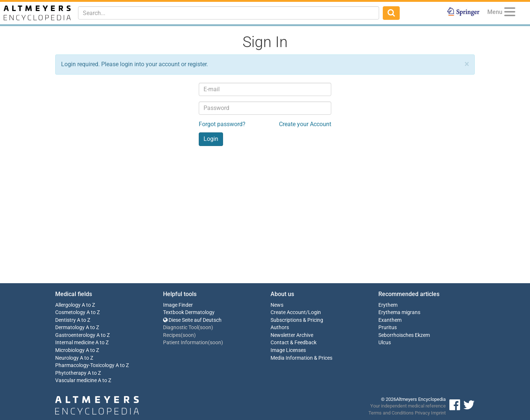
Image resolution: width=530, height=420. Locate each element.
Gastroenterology (75, 335)
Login (315, 312)
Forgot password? (222, 124)
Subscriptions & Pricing (297, 320)
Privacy (422, 413)
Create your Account (305, 124)
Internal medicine (75, 343)
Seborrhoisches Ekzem (404, 335)
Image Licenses (288, 350)
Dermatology (70, 328)
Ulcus (385, 343)
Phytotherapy (71, 373)
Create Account (288, 312)
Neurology (67, 358)
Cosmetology (70, 312)
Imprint (438, 413)
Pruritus (388, 328)
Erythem (388, 305)
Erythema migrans (399, 312)
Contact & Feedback (294, 343)
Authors (280, 328)
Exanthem (390, 320)
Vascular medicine (76, 380)
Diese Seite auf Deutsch (192, 320)
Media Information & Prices (301, 358)
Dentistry (66, 320)
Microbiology (70, 350)
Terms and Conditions (391, 413)
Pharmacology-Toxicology (85, 365)
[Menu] (510, 13)
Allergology (68, 305)
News (277, 305)
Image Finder (178, 305)
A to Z (88, 305)
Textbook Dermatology (189, 312)
